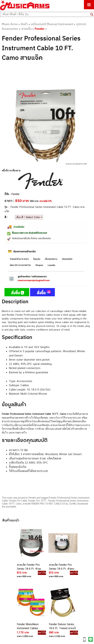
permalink (11, 507)
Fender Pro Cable (18, 501)
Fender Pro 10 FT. (38, 501)
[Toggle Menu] (89, 5)
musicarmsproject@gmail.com (34, 280)
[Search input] (46, 14)
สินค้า (24, 24)
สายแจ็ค (26, 29)
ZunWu (73, 504)
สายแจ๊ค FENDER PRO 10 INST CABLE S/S (44, 504)
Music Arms (10, 24)
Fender (40, 29)
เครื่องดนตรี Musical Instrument (52, 24)
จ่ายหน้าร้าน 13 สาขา (19, 259)
